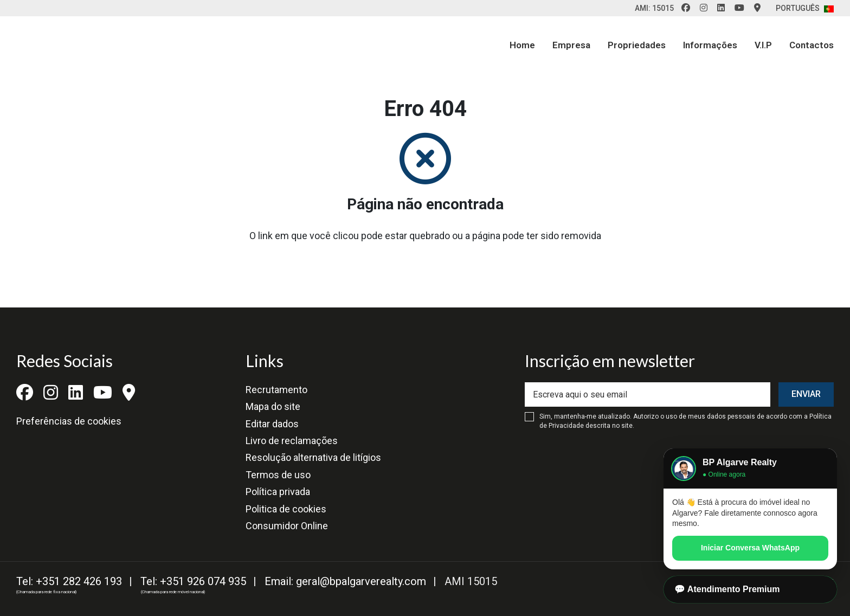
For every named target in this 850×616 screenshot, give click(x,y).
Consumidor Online (287, 526)
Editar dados (272, 424)
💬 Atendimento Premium (727, 589)
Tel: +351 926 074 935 (193, 581)
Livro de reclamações (292, 441)
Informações (710, 45)
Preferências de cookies (69, 421)
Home (522, 45)
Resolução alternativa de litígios (313, 457)
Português (805, 8)
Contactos (812, 45)
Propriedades (637, 45)
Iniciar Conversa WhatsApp (750, 548)
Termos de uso (278, 475)
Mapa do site (273, 406)
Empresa (571, 45)
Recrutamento (276, 390)
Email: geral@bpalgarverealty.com (345, 581)
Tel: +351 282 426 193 (69, 581)
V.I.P (763, 45)
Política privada (278, 492)
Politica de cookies (286, 509)
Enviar (806, 394)
